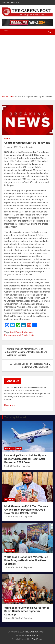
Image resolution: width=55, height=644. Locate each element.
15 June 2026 (11, 567)
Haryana (20, 601)
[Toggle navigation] (6, 32)
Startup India (28, 335)
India (7, 138)
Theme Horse (31, 635)
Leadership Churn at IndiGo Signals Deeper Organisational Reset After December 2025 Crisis (25, 459)
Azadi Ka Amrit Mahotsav (21, 332)
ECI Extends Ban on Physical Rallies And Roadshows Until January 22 (29, 365)
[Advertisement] (27, 66)
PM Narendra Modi (13, 335)
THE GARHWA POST (35, 632)
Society (9, 601)
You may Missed (15, 417)
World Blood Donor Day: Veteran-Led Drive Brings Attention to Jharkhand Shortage (26, 560)
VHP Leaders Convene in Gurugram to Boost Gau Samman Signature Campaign (27, 611)
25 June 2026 (11, 517)
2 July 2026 (10, 466)
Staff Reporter (27, 147)
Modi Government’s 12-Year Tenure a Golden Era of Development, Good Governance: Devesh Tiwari (26, 510)
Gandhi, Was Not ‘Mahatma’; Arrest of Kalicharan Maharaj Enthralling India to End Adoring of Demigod (27, 352)
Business (10, 449)
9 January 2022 (11, 147)
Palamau (10, 499)
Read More (9, 405)
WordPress (37, 639)
